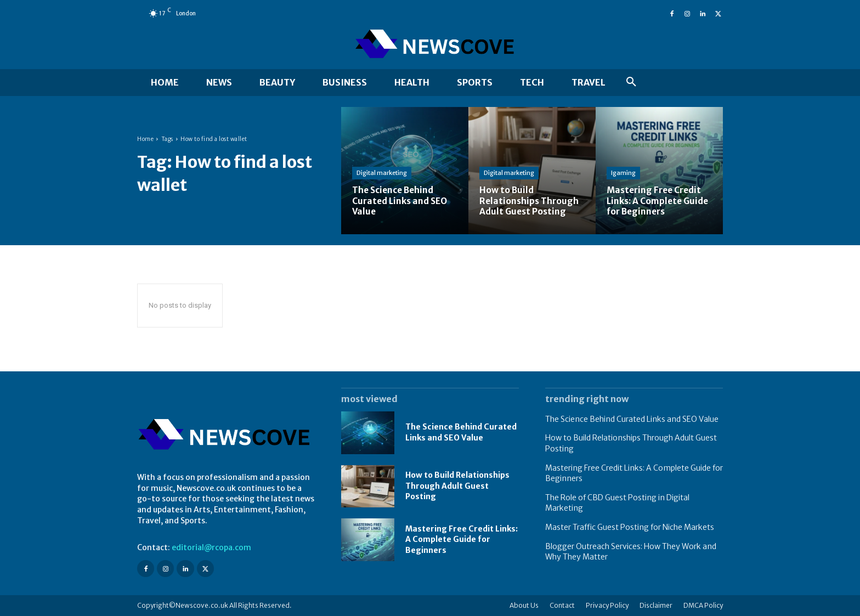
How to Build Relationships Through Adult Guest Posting (457, 486)
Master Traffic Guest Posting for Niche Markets (630, 527)
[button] (631, 82)
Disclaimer (656, 605)
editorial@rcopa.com (211, 547)
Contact (562, 605)
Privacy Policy (607, 605)
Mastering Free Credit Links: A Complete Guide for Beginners (462, 539)
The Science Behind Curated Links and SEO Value (632, 419)
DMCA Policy (703, 605)
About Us (524, 605)
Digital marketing (382, 173)
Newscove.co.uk (202, 605)
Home (145, 139)
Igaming (623, 173)
